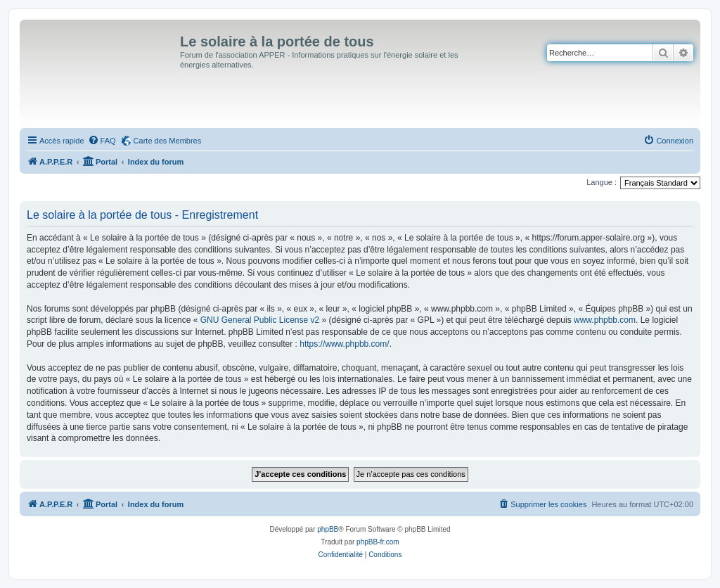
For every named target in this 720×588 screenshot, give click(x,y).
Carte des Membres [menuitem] (168, 141)
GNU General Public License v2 (260, 320)
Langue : (602, 182)
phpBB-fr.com (378, 542)
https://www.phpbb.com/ (344, 344)
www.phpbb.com (605, 320)
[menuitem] (102, 141)
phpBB (328, 529)
